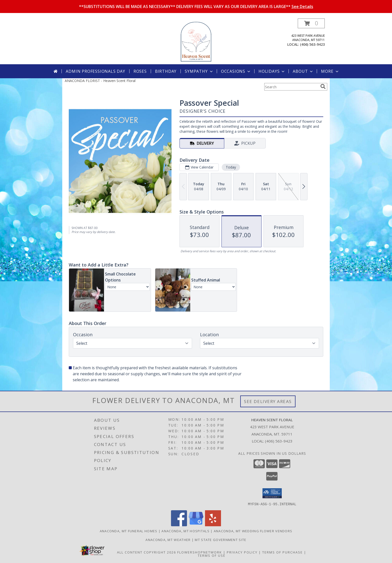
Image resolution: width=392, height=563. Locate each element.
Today (231, 167)
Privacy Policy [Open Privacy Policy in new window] (242, 552)
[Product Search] (291, 87)
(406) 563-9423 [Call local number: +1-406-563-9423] (312, 44)
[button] (311, 23)
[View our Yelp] (213, 525)
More (330, 71)
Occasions (236, 71)
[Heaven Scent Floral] (196, 41)
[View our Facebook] (179, 525)
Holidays (272, 71)
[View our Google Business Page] (196, 525)
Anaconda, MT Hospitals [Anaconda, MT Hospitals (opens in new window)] (185, 531)
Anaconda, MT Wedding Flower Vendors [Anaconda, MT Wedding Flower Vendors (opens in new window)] (253, 531)
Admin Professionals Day (95, 71)
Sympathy (199, 71)
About (303, 71)
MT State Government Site (220, 539)
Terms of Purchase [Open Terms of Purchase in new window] (282, 552)
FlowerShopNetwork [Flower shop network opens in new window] (200, 552)
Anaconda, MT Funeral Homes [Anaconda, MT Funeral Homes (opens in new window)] (129, 531)
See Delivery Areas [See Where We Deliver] (268, 401)
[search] (323, 86)
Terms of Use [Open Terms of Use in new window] (212, 555)
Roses (140, 71)
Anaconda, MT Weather (168, 539)
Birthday (166, 71)
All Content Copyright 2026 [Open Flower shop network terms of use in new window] (146, 552)
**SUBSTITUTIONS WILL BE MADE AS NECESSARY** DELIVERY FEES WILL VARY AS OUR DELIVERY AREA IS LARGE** (196, 6)
